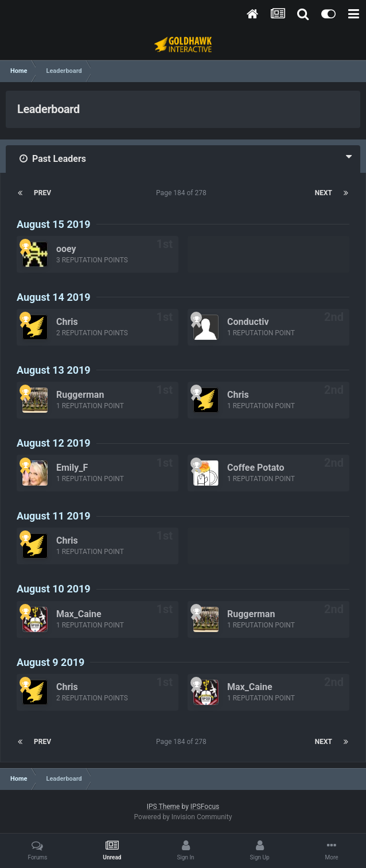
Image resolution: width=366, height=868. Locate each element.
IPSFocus (205, 807)
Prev (42, 193)
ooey (66, 249)
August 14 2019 (54, 297)
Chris (67, 322)
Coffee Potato (256, 468)
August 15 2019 (54, 224)
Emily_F (72, 468)
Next (324, 193)
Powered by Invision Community (183, 817)
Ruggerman (80, 395)
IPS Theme (163, 807)
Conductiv (248, 322)
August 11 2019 (54, 516)
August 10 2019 (54, 589)
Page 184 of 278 (183, 193)
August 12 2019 (54, 443)
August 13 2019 (54, 370)
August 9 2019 (50, 662)
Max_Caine (79, 614)
